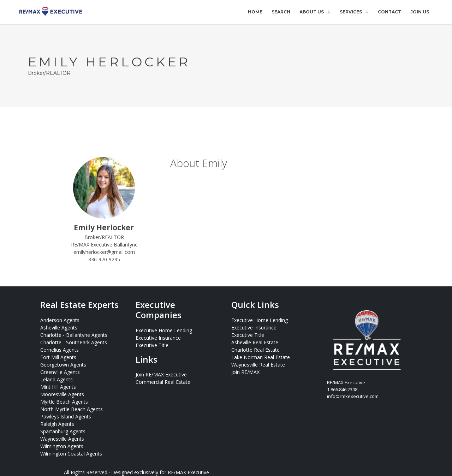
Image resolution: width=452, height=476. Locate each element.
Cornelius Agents (60, 350)
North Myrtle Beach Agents (72, 409)
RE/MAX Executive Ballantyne (104, 245)
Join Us (420, 12)
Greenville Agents (60, 372)
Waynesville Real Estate (258, 365)
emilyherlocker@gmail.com (104, 252)
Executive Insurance (158, 338)
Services (351, 12)
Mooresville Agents (62, 394)
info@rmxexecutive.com (353, 396)
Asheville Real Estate (255, 342)
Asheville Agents (59, 328)
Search (281, 12)
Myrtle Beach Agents (64, 402)
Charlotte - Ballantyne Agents (74, 335)
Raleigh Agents (57, 424)
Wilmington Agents (62, 446)
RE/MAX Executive (188, 472)
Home (255, 12)
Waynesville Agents (62, 439)
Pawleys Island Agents (66, 416)
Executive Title (152, 345)
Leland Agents (56, 379)
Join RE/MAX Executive (161, 374)
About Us (312, 12)
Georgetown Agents (63, 365)
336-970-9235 (104, 259)
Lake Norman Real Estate (261, 357)
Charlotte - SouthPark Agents (74, 342)
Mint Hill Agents (58, 387)
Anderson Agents (60, 320)
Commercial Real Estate (163, 382)
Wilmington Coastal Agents (71, 454)
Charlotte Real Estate (255, 350)
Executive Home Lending (164, 330)
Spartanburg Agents (63, 431)
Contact (389, 12)
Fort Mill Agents (58, 357)
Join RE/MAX (245, 372)
